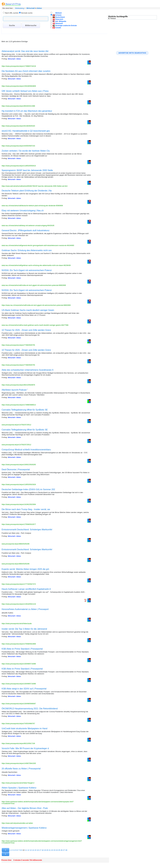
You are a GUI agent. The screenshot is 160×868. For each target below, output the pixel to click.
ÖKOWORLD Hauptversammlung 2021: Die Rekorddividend (30, 709)
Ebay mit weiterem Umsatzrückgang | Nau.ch (23, 211)
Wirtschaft (31, 8)
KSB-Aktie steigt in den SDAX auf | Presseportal (24, 689)
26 (62, 850)
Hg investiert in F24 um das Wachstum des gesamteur (27, 111)
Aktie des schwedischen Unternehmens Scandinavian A (28, 370)
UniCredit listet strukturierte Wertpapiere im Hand (25, 728)
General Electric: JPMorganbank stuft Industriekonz (26, 230)
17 (40, 850)
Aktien (39, 8)
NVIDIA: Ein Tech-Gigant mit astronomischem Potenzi (27, 270)
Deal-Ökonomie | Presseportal (16, 470)
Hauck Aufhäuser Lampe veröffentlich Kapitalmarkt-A (26, 589)
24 (57, 850)
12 (28, 850)
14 (33, 850)
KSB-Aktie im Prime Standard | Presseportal (22, 649)
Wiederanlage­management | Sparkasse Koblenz (24, 828)
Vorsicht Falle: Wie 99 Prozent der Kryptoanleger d (25, 748)
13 (31, 850)
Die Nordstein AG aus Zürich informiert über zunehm (26, 71)
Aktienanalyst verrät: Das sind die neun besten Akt (25, 51)
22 (52, 850)
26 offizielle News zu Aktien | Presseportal (21, 769)
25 (59, 850)
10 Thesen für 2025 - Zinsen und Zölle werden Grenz (26, 330)
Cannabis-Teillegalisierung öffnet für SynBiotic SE (25, 410)
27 (64, 850)
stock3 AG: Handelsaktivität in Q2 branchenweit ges (26, 131)
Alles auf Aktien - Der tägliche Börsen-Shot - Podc (25, 808)
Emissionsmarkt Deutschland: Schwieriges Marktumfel (27, 530)
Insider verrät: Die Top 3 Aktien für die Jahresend (24, 629)
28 (66, 850)
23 (54, 850)
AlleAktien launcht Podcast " (15, 390)
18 (42, 850)
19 (45, 850)
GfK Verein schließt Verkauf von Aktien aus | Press (25, 91)
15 (35, 850)
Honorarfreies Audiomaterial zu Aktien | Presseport (25, 609)
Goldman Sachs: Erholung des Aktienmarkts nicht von (27, 250)
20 (47, 850)
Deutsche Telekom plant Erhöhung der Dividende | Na (27, 191)
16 (38, 850)
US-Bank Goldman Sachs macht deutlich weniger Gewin (28, 310)
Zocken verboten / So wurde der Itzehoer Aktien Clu (26, 151)
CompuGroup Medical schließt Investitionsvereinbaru (26, 450)
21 (50, 850)
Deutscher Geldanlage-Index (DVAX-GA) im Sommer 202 (28, 489)
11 (26, 850)
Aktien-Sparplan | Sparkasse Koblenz (19, 788)
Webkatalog (19, 8)
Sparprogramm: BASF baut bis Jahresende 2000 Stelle (27, 170)
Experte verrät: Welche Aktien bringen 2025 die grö (25, 569)
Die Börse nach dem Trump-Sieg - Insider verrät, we (26, 509)
